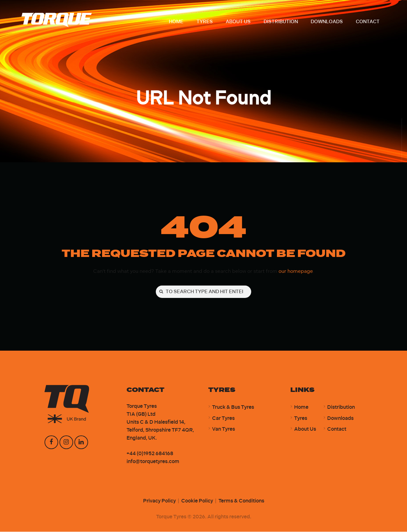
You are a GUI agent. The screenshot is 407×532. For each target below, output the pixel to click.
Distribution (341, 407)
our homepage (296, 271)
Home (301, 407)
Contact (337, 429)
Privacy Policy (159, 501)
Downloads (340, 418)
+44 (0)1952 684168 (150, 454)
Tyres (301, 418)
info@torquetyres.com (153, 462)
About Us (305, 429)
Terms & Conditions (241, 501)
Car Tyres (223, 418)
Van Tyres (224, 429)
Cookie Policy (197, 501)
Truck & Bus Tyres (233, 407)
